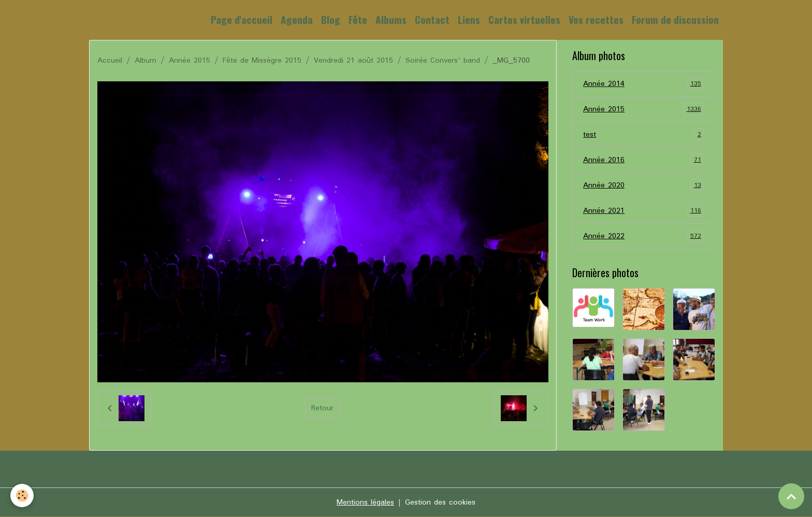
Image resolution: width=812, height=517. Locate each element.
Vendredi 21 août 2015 (353, 61)
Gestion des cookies (440, 502)
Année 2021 (644, 211)
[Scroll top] (791, 496)
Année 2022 (644, 236)
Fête (358, 19)
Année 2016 (644, 160)
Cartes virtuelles (524, 19)
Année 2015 (190, 61)
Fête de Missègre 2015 (262, 61)
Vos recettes (596, 19)
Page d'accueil (242, 19)
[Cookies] (22, 496)
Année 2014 (644, 84)
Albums (391, 19)
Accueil (110, 61)
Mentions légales (365, 502)
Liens (469, 19)
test (644, 135)
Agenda (297, 19)
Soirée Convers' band (443, 61)
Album (146, 61)
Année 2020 (644, 185)
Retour (322, 408)
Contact (432, 19)
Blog (331, 19)
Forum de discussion (675, 19)
